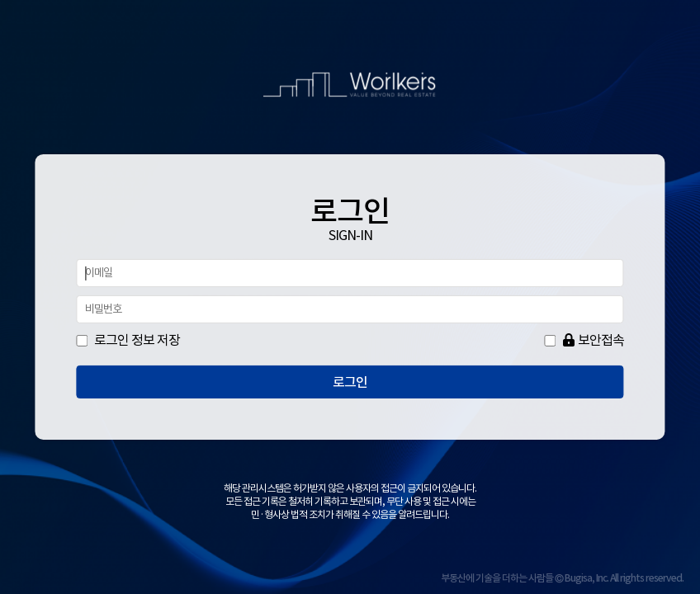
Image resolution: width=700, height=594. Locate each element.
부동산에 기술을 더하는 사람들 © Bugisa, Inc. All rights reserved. (562, 578)
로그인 (350, 382)
